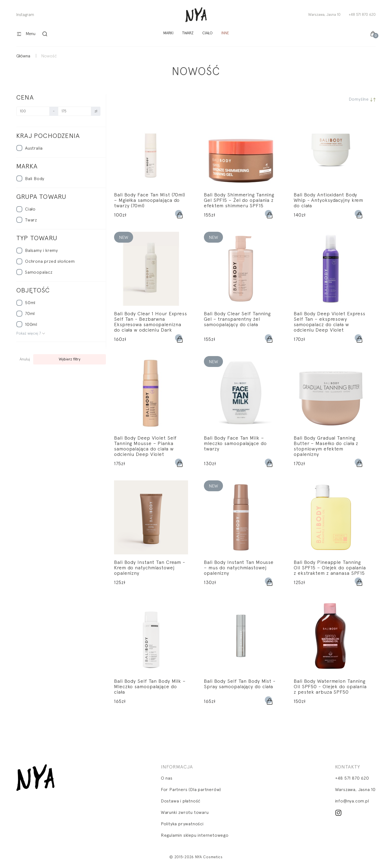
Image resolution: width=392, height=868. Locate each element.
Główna (23, 56)
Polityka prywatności (182, 824)
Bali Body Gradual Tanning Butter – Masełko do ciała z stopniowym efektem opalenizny (326, 446)
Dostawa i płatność (181, 801)
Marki (168, 33)
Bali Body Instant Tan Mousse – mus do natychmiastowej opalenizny (239, 568)
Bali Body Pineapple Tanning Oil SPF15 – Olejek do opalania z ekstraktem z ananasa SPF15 (330, 568)
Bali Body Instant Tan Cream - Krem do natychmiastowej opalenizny (150, 568)
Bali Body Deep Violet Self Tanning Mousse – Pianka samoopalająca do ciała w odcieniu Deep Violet (145, 446)
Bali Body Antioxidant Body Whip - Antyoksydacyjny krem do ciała (328, 200)
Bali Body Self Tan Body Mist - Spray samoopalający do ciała (240, 684)
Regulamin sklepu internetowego (195, 835)
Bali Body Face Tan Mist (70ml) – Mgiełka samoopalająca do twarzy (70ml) (150, 200)
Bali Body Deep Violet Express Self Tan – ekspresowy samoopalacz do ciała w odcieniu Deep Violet (330, 322)
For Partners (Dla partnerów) (191, 790)
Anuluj (25, 359)
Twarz (188, 33)
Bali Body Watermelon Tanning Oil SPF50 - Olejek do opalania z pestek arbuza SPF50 (330, 687)
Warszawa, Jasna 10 (324, 15)
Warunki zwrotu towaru (185, 813)
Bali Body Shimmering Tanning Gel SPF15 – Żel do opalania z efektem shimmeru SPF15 (239, 200)
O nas (167, 778)
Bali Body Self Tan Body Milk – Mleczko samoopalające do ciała (150, 687)
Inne (225, 33)
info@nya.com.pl (352, 801)
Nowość (49, 56)
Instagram (25, 15)
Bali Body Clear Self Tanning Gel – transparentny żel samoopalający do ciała (237, 319)
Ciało (207, 33)
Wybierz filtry (70, 359)
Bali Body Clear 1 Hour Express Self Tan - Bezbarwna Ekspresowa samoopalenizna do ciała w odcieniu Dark (151, 322)
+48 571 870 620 (362, 15)
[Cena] (33, 111)
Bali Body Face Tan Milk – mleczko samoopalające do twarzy (235, 444)
